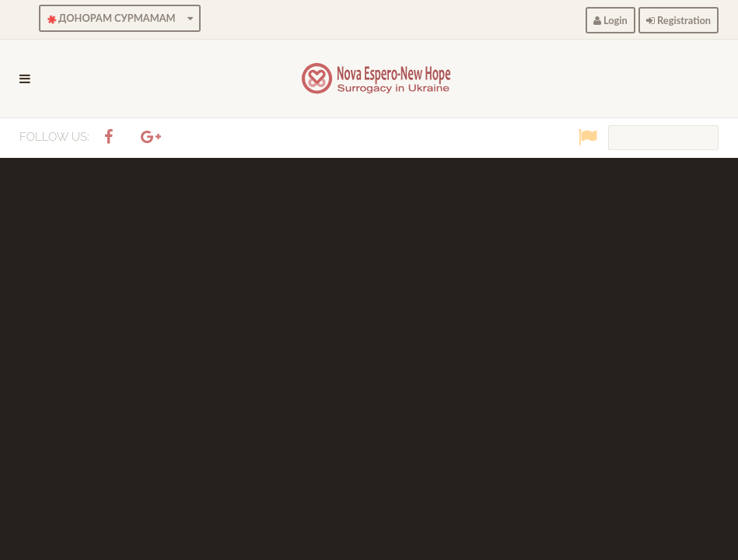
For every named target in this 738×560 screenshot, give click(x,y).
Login (610, 20)
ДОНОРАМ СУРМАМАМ (118, 19)
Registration (679, 20)
